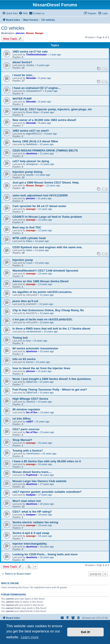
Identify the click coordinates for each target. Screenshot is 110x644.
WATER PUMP (22, 99)
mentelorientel (34, 331)
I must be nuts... (23, 75)
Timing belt (20, 338)
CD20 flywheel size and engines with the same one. (47, 247)
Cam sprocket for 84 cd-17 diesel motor (39, 206)
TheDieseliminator (36, 54)
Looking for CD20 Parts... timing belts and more (45, 554)
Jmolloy (30, 65)
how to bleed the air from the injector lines (41, 368)
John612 (31, 402)
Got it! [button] (86, 632)
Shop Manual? (22, 440)
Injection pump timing (27, 172)
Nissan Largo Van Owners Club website (40, 481)
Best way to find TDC (27, 227)
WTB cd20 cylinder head (29, 238)
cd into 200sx (22, 419)
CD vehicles (13, 28)
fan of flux (32, 412)
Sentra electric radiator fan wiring (35, 522)
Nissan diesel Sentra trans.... (32, 472)
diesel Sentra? (22, 62)
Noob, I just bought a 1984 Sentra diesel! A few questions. (52, 379)
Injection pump (23, 260)
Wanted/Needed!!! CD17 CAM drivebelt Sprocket (45, 271)
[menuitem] (23, 13)
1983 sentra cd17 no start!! (31, 131)
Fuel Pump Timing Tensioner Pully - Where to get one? (50, 390)
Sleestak (31, 78)
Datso (29, 241)
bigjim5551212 (34, 134)
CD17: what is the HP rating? (32, 512)
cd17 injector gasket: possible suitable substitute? (47, 492)
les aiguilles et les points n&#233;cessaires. (42, 292)
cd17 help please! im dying (31, 161)
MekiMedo (32, 144)
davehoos (32, 153)
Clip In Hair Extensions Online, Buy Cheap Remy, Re (48, 310)
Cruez (29, 263)
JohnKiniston (33, 454)
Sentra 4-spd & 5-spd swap (31, 533)
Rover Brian (32, 112)
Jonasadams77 (34, 91)
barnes (30, 362)
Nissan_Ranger (35, 33)
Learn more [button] (30, 637)
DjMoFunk (31, 382)
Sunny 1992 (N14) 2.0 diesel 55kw (35, 141)
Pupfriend (32, 475)
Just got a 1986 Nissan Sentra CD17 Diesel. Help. (46, 183)
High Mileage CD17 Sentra (30, 399)
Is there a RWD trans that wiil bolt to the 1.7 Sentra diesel (51, 329)
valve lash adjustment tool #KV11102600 (40, 195)
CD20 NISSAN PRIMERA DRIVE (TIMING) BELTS (45, 150)
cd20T (29, 421)
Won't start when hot (27, 501)
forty (28, 341)
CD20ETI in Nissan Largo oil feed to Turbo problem (47, 217)
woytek (30, 175)
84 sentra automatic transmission (35, 348)
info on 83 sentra (24, 359)
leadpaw (31, 495)
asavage (31, 209)
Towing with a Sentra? (28, 451)
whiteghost (32, 164)
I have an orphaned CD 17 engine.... (37, 88)
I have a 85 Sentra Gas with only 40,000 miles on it (47, 461)
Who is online (10, 583)
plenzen (20, 33)
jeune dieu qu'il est (25, 301)
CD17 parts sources (26, 429)
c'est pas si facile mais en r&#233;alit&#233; (42, 319)
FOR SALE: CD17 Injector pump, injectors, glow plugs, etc (52, 109)
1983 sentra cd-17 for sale (30, 52)
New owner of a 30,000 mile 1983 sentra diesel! (44, 120)
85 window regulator (26, 409)
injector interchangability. (30, 544)
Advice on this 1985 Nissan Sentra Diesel (40, 281)
